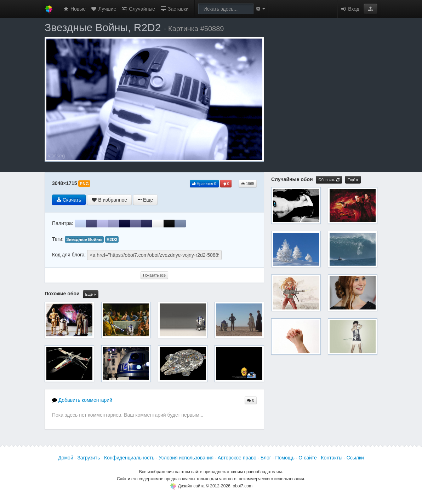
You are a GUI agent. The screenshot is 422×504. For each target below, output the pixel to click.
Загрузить (89, 458)
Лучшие (103, 9)
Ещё (91, 294)
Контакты (331, 458)
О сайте (307, 458)
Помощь (285, 458)
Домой (66, 458)
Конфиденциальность (129, 458)
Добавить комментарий (82, 400)
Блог (266, 458)
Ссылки (355, 458)
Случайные (138, 9)
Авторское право (237, 458)
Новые (74, 9)
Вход (350, 9)
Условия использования (186, 458)
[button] (370, 9)
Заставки (174, 9)
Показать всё (154, 275)
